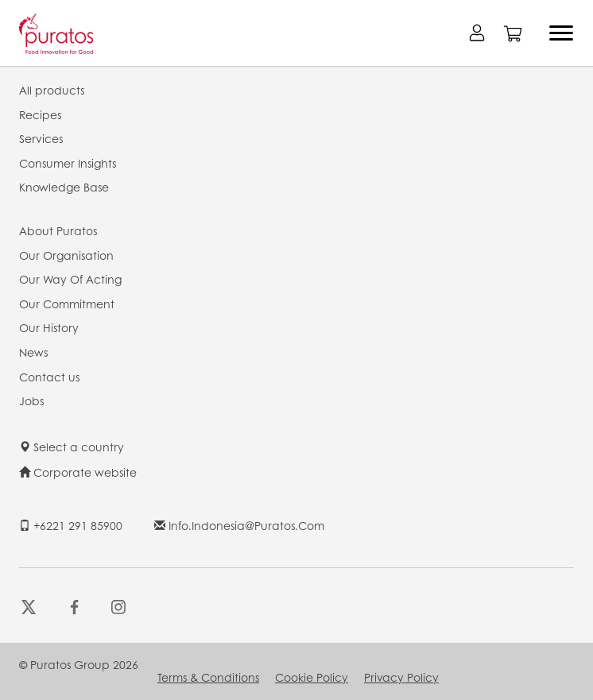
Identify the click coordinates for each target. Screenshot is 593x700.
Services (41, 138)
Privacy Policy (401, 677)
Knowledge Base (64, 187)
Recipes (40, 114)
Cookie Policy (312, 677)
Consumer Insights (68, 163)
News (33, 352)
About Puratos (58, 230)
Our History (49, 327)
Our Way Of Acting (70, 279)
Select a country (72, 447)
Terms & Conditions (208, 677)
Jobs (31, 400)
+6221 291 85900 (71, 525)
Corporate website (78, 472)
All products (52, 90)
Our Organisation (66, 255)
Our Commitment (67, 304)
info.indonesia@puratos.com (239, 525)
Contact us (49, 377)
